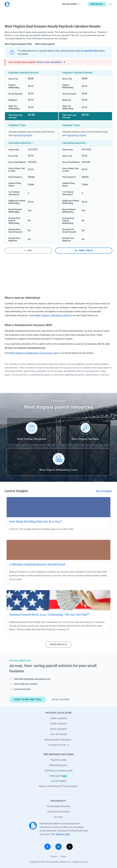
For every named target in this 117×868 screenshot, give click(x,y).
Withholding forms (59, 765)
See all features (61, 699)
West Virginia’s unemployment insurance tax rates (34, 353)
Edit (28, 251)
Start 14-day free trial (28, 700)
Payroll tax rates (58, 760)
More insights (58, 644)
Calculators (71, 4)
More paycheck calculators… (58, 740)
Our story (58, 817)
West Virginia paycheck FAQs (18, 44)
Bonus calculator (59, 729)
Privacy (54, 856)
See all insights (104, 491)
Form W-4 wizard (59, 734)
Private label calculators (59, 806)
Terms (63, 856)
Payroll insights (59, 781)
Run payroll (97, 4)
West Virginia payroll (45, 44)
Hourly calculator (58, 724)
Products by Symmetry (58, 812)
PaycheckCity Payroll (23, 135)
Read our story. (63, 834)
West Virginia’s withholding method (52, 315)
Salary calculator (59, 718)
